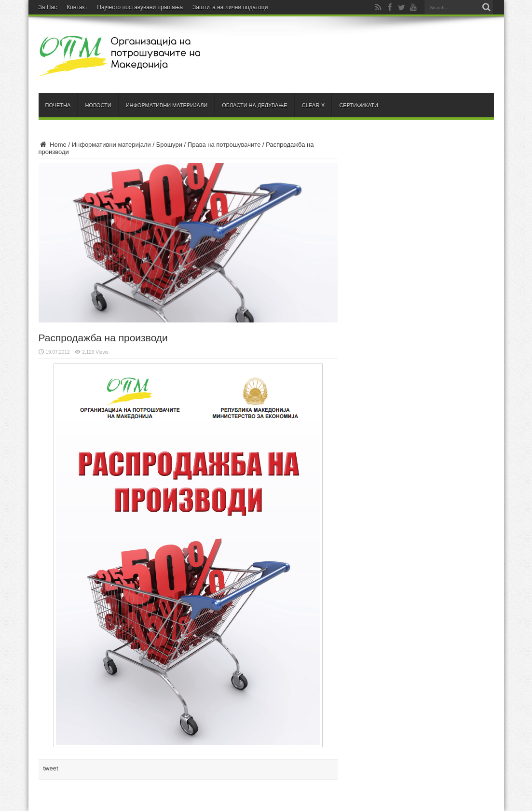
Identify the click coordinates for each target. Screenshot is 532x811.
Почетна (58, 105)
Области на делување (254, 105)
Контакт (77, 7)
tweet (51, 768)
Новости (98, 105)
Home (53, 145)
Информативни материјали (167, 105)
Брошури (169, 145)
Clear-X (314, 105)
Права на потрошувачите (224, 145)
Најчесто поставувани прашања (140, 7)
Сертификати (359, 105)
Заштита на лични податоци (230, 7)
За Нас (48, 7)
